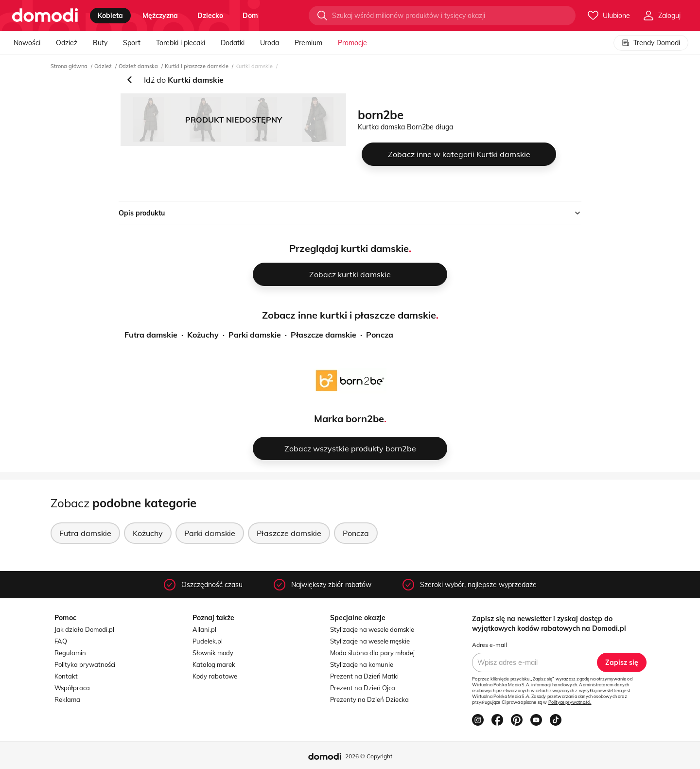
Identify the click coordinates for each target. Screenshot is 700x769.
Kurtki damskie (254, 66)
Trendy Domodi (651, 43)
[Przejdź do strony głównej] (45, 16)
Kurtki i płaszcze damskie (197, 66)
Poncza (380, 335)
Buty (100, 43)
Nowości (27, 43)
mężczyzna (160, 16)
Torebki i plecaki (181, 43)
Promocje (352, 43)
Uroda (270, 43)
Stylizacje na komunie (362, 664)
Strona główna (69, 66)
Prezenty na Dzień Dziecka (369, 699)
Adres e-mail (490, 645)
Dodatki (233, 43)
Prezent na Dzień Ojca (363, 688)
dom (250, 16)
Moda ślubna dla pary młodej (372, 653)
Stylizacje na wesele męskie (370, 641)
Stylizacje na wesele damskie (372, 629)
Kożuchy (203, 335)
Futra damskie (151, 335)
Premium (308, 43)
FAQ (61, 641)
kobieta (110, 16)
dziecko (210, 16)
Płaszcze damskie (324, 335)
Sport (132, 43)
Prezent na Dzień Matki (364, 676)
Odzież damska (138, 66)
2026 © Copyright (369, 756)
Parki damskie (255, 335)
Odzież (67, 43)
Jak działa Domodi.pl (84, 629)
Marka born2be (349, 419)
